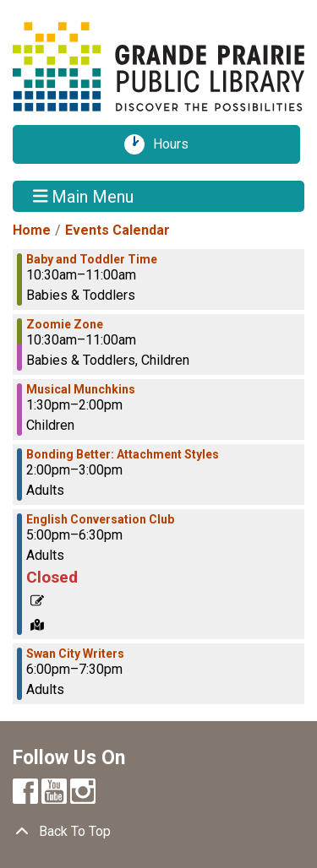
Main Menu (84, 196)
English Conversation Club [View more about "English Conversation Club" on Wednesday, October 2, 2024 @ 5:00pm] (100, 519)
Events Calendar (118, 230)
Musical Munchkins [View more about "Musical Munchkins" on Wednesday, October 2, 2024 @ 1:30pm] (81, 389)
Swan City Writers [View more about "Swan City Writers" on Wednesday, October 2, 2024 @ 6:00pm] (75, 654)
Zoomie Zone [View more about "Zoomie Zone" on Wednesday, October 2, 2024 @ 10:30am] (65, 324)
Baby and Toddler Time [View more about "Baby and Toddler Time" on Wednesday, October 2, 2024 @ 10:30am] (92, 259)
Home (32, 230)
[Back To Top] (158, 832)
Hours (177, 144)
